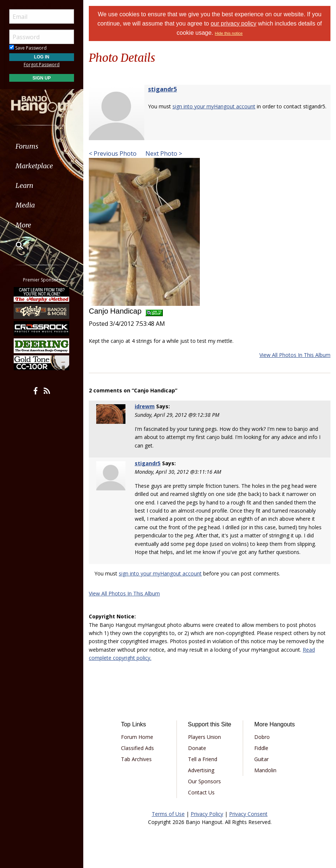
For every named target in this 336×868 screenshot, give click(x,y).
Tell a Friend (203, 759)
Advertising (201, 770)
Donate (197, 748)
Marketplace (34, 166)
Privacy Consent (248, 814)
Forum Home (137, 737)
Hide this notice (229, 33)
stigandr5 (162, 89)
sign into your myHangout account (214, 106)
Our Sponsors (204, 781)
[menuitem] (42, 146)
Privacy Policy (207, 814)
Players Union (204, 737)
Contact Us (201, 792)
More (23, 225)
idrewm (145, 406)
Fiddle (261, 748)
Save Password (28, 48)
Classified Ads (137, 748)
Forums (27, 146)
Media (25, 205)
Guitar (261, 759)
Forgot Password (42, 65)
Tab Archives (136, 759)
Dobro (262, 737)
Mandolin (265, 770)
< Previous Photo (113, 153)
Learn (24, 185)
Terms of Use (168, 814)
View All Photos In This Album (295, 355)
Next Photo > (163, 153)
